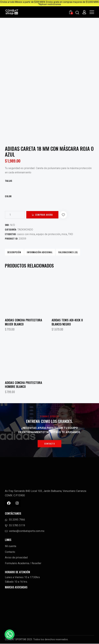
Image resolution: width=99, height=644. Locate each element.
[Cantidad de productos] (15, 215)
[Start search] (77, 13)
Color (8, 196)
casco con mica (26, 234)
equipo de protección (48, 234)
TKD (71, 234)
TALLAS (8, 181)
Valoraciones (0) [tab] (66, 252)
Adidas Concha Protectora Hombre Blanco (24, 385)
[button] (66, 215)
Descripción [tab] (14, 252)
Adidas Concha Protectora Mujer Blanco (24, 322)
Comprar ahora (45, 215)
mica (64, 234)
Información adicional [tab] (39, 252)
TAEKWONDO (25, 230)
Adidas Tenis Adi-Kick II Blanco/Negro (67, 322)
